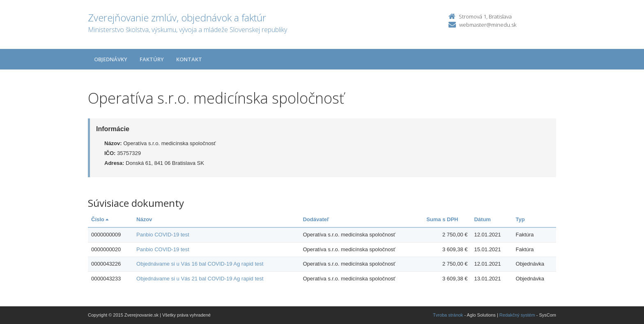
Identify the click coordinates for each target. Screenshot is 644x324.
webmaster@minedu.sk (488, 25)
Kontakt (189, 59)
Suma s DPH (442, 219)
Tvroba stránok (448, 315)
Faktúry (152, 59)
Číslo (100, 219)
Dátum (482, 219)
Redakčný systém (517, 315)
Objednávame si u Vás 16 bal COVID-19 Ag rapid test (200, 264)
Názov (144, 219)
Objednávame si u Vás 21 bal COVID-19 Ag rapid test (200, 279)
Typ (520, 219)
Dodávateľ (316, 219)
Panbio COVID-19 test (163, 235)
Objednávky (111, 59)
